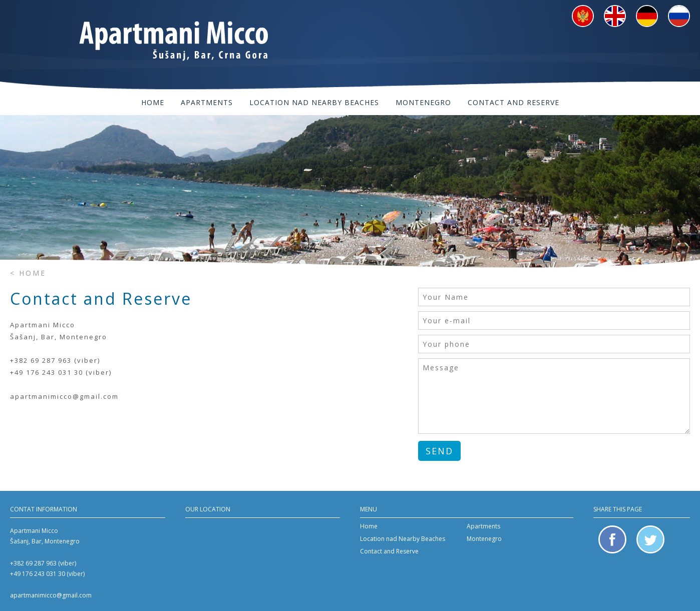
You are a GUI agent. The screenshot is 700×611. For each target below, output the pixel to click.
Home (153, 102)
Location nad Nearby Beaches (314, 102)
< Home (28, 273)
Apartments (207, 102)
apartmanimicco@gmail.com (51, 595)
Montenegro (423, 102)
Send (439, 451)
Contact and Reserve (513, 102)
